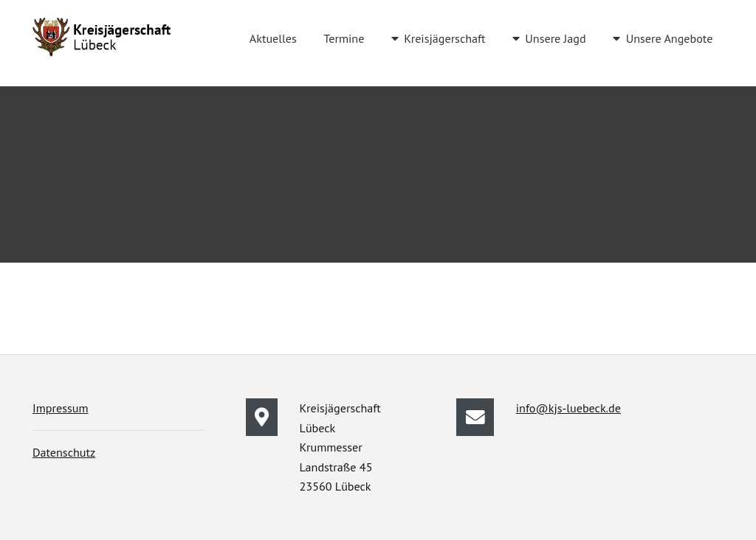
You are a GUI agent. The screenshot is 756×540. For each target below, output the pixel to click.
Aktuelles (273, 38)
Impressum (61, 408)
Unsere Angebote (670, 38)
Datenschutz (64, 452)
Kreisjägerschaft (444, 38)
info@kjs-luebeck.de (568, 408)
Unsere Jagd (555, 38)
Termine (344, 38)
